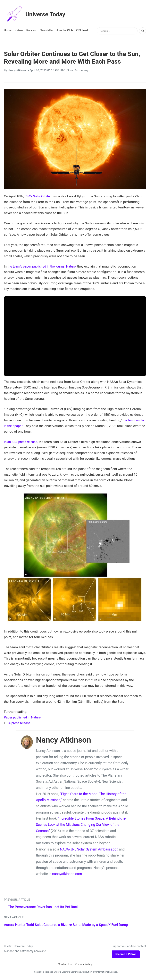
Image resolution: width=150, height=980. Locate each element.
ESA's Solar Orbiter (38, 196)
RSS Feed (82, 30)
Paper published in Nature (23, 717)
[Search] (143, 31)
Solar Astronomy (78, 70)
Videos (19, 30)
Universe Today (36, 14)
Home (8, 30)
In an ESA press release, (21, 442)
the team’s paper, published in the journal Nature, (43, 266)
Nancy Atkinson (17, 70)
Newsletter (47, 30)
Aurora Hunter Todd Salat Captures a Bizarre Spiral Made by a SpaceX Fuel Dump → (68, 925)
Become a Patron (126, 954)
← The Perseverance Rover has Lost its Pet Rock (41, 907)
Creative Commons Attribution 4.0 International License (89, 972)
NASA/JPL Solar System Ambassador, (89, 849)
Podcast (32, 30)
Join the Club (65, 30)
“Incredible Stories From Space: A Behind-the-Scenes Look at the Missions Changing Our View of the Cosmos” (81, 825)
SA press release (19, 723)
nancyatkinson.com (67, 874)
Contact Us (65, 964)
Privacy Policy (83, 964)
